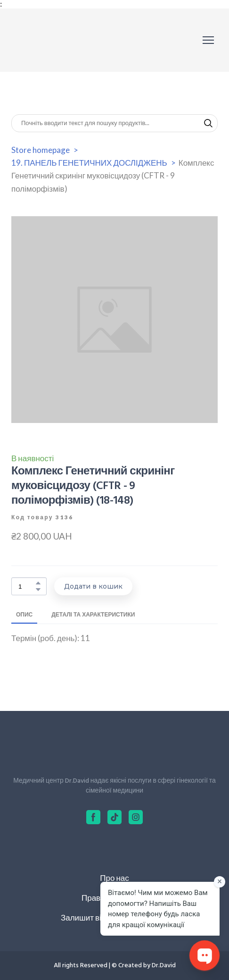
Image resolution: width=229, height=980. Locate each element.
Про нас (114, 878)
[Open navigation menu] (208, 40)
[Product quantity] (27, 587)
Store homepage (41, 150)
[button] (208, 123)
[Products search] (114, 123)
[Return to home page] (53, 40)
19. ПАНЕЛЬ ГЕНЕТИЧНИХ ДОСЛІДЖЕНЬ (89, 163)
